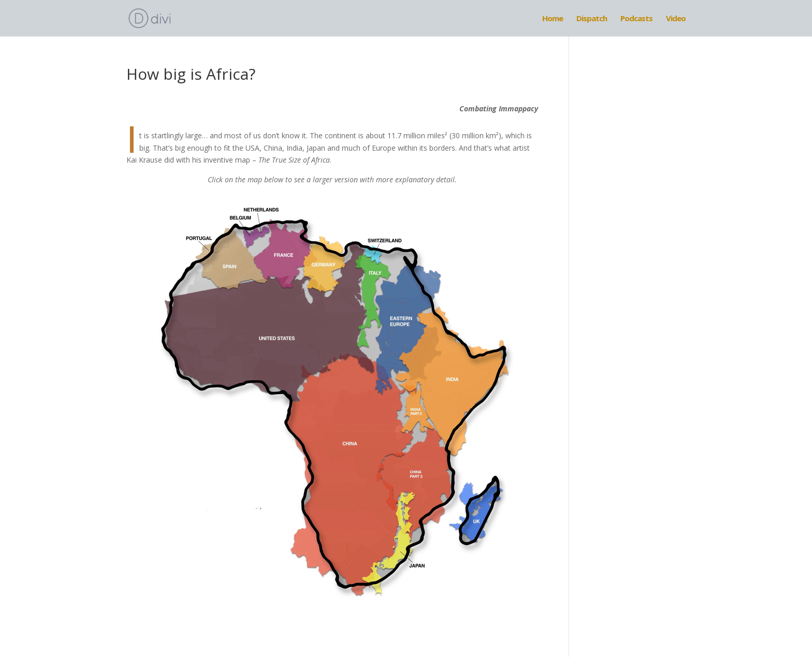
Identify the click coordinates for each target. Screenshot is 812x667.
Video (676, 19)
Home (553, 19)
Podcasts (636, 19)
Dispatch (592, 19)
